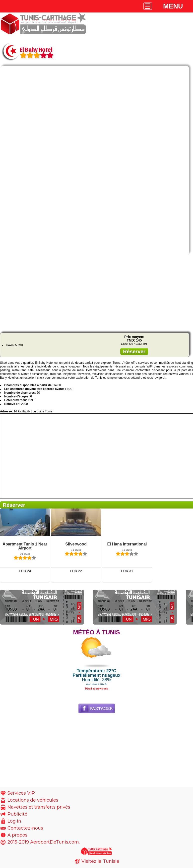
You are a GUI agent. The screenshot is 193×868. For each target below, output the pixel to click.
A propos (17, 835)
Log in (14, 821)
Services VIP (21, 793)
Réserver (134, 351)
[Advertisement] (97, 294)
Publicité (17, 814)
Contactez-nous (25, 828)
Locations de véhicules (33, 800)
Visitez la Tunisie (100, 861)
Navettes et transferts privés (39, 807)
